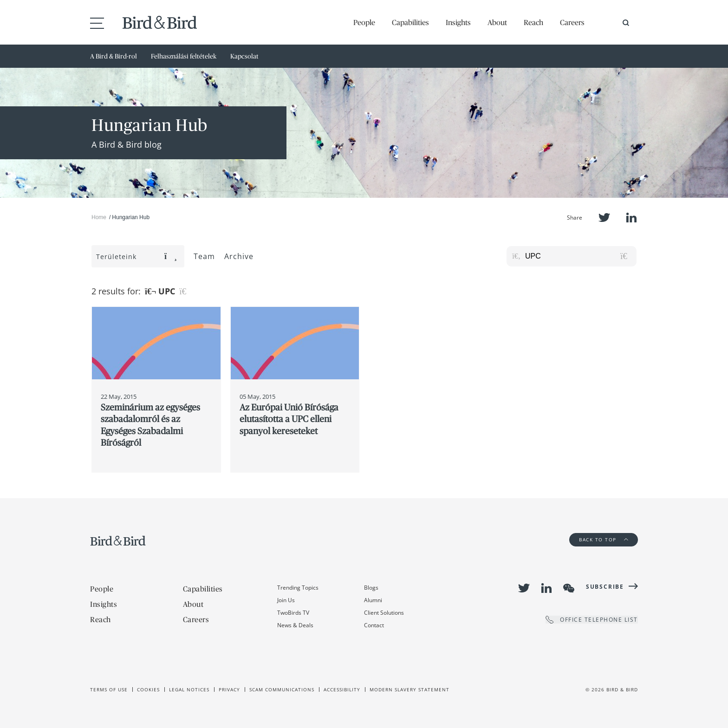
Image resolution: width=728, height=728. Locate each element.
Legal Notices (189, 689)
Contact (374, 625)
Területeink (137, 257)
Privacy (229, 689)
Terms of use (109, 689)
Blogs (371, 588)
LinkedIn (631, 218)
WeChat (569, 588)
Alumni (373, 600)
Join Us (286, 600)
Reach (533, 22)
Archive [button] (239, 256)
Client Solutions (384, 613)
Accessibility (342, 689)
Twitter (604, 218)
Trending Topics (298, 588)
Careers (572, 22)
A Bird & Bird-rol (114, 56)
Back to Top (604, 539)
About (497, 22)
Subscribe (605, 587)
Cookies (148, 689)
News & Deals (295, 625)
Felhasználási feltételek (184, 56)
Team (204, 256)
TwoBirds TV (293, 613)
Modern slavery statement (409, 689)
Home (99, 217)
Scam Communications (282, 689)
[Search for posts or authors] (578, 256)
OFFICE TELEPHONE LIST (592, 620)
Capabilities (410, 22)
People (364, 22)
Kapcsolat (244, 56)
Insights (458, 22)
